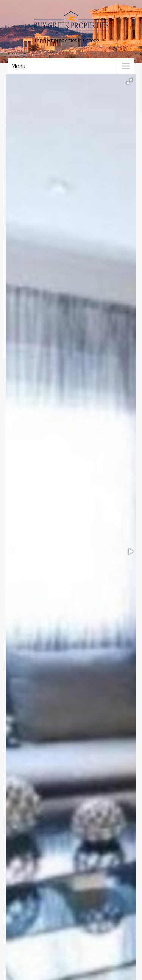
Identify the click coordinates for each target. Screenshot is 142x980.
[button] (130, 81)
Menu (18, 66)
